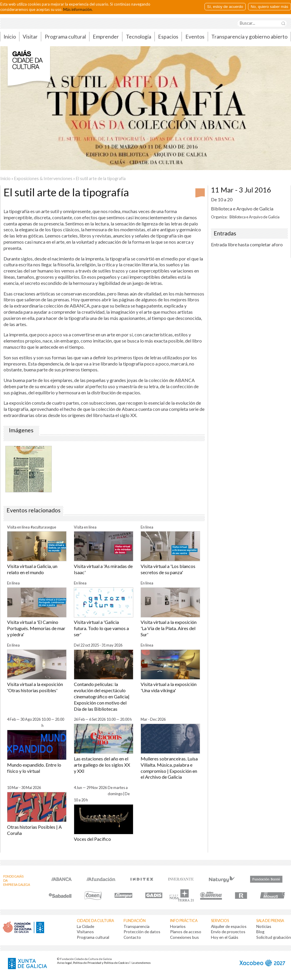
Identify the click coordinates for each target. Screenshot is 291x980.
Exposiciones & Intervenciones (43, 178)
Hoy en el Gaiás (225, 937)
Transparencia (137, 926)
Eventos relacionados (34, 510)
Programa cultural (65, 37)
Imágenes (21, 430)
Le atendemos (141, 963)
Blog (260, 932)
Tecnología (139, 37)
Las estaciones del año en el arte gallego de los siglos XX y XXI (102, 765)
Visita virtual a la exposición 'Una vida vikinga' (169, 687)
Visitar (30, 37)
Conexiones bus (184, 937)
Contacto (132, 937)
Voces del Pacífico (92, 839)
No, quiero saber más (269, 6)
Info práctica (184, 921)
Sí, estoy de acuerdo (225, 6)
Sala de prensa (270, 921)
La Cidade (85, 926)
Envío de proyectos (228, 932)
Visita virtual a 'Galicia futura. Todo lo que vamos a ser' (101, 628)
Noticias (264, 926)
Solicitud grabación (274, 937)
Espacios (168, 37)
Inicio (5, 178)
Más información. (78, 9)
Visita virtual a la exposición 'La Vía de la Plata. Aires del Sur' (169, 628)
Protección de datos (142, 932)
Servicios (220, 921)
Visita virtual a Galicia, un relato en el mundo (32, 569)
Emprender (106, 37)
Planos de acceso (186, 932)
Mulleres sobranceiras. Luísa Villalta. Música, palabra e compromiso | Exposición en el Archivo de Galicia (169, 768)
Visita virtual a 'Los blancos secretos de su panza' (168, 569)
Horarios (178, 926)
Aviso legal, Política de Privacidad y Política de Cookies (93, 963)
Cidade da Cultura (95, 921)
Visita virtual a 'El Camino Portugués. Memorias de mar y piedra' (36, 628)
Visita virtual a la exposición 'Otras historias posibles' (35, 687)
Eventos (195, 37)
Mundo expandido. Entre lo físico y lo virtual (34, 768)
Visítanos (85, 932)
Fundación (135, 921)
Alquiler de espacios (229, 926)
